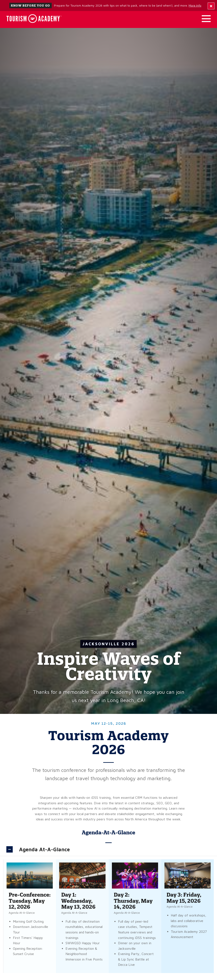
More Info (195, 5)
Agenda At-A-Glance (44, 849)
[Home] (34, 19)
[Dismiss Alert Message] (211, 6)
